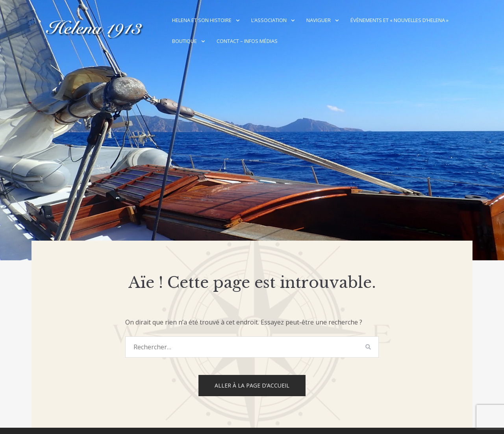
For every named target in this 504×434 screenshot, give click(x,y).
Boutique (184, 41)
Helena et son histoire (202, 20)
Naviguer (319, 20)
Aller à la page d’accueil (252, 385)
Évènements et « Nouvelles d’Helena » (399, 20)
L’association (269, 20)
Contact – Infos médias (247, 41)
